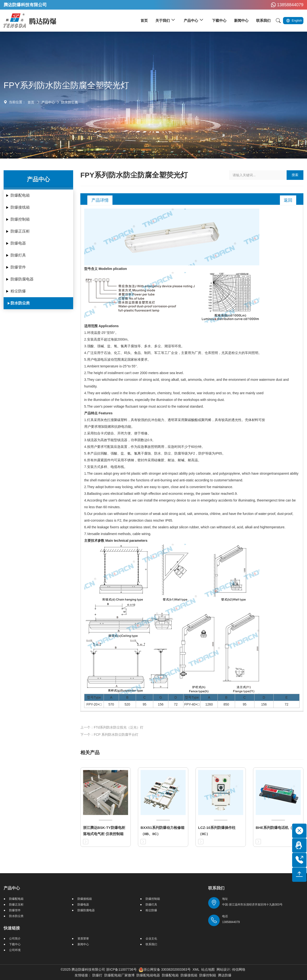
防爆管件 (18, 267)
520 (127, 704)
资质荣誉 (83, 939)
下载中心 (15, 944)
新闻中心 (83, 944)
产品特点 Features (98, 413)
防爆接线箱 (20, 207)
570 (111, 704)
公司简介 (15, 939)
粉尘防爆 (18, 291)
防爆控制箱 (20, 219)
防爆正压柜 (20, 231)
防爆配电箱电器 (148, 975)
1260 (209, 704)
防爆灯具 (18, 255)
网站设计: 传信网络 (231, 969)
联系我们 (151, 944)
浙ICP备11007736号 (121, 969)
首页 (31, 102)
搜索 (295, 175)
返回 (288, 200)
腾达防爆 (225, 975)
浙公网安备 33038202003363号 (165, 969)
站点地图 (208, 969)
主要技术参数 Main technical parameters (116, 541)
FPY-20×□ (94, 704)
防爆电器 (18, 243)
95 (145, 704)
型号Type (94, 697)
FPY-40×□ (192, 704)
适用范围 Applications (101, 326)
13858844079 (287, 5)
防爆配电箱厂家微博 (119, 975)
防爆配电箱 (20, 195)
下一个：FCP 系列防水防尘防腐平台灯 (109, 735)
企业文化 (151, 939)
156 (161, 704)
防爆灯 (97, 975)
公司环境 (15, 950)
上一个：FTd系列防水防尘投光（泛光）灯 (112, 727)
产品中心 (48, 102)
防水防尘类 (70, 102)
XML (196, 969)
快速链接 (12, 928)
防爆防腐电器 (22, 279)
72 (176, 704)
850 (226, 704)
